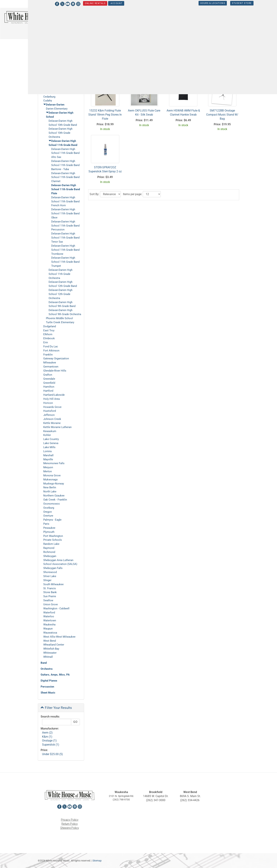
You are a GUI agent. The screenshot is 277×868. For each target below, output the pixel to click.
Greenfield (49, 383)
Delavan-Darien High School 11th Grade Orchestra (61, 274)
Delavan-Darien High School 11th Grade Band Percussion (65, 226)
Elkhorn (48, 334)
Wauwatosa (50, 633)
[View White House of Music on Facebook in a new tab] (40, 3)
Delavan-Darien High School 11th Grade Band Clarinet (65, 177)
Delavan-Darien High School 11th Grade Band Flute (66, 189)
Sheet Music (48, 693)
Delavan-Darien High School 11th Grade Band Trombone (65, 250)
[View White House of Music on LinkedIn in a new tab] (56, 3)
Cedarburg (49, 97)
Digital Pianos (49, 681)
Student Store (225, 3)
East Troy (49, 330)
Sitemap (97, 861)
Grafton (48, 375)
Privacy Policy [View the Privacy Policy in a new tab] (70, 820)
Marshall (48, 455)
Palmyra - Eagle (52, 520)
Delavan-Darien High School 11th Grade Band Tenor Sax (65, 238)
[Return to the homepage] (35, 17)
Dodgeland (50, 326)
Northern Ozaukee (54, 496)
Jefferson (49, 415)
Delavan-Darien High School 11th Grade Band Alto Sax (65, 153)
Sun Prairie (50, 596)
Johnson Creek (52, 419)
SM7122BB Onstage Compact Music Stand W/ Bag (222, 115)
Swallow (48, 600)
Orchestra (47, 669)
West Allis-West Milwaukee (59, 637)
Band (44, 663)
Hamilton (49, 387)
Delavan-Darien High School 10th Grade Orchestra (61, 133)
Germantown (51, 367)
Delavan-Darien (63, 44)
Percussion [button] (246, 19)
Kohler (47, 435)
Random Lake (51, 544)
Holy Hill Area (51, 399)
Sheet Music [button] (150, 29)
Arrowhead (50, 76)
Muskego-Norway (54, 484)
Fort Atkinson (51, 351)
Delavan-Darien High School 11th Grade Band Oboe (65, 213)
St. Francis (50, 588)
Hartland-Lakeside (54, 395)
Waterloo (49, 616)
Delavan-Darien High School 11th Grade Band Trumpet (65, 262)
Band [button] (146, 19)
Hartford (48, 391)
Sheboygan (50, 556)
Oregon (48, 512)
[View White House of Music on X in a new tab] (45, 3)
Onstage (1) (49, 741)
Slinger (47, 580)
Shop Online (52, 57)
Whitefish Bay (51, 649)
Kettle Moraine (52, 423)
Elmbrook (49, 338)
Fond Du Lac (51, 346)
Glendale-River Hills (55, 371)
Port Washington (53, 536)
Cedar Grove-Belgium (56, 93)
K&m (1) (47, 737)
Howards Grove (52, 407)
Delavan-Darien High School (86, 44)
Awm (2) (47, 733)
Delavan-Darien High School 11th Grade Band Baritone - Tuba (65, 165)
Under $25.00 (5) (52, 754)
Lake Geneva (51, 443)
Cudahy (48, 101)
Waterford (49, 613)
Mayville (48, 459)
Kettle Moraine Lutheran (57, 427)
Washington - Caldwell (56, 608)
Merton (48, 471)
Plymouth (49, 532)
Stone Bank (50, 592)
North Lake (50, 492)
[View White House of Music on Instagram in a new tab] (61, 3)
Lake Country (51, 439)
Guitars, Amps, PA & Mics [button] (194, 19)
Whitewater (50, 653)
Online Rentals (78, 3)
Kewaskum (50, 431)
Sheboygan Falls (53, 568)
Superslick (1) (51, 745)
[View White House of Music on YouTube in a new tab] (51, 3)
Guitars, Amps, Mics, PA (55, 675)
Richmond (49, 552)
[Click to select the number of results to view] (152, 71)
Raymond (49, 548)
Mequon (48, 467)
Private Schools (53, 540)
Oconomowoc (52, 504)
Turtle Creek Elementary (60, 322)
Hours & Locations (196, 3)
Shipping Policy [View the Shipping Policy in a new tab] (70, 828)
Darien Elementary (57, 109)
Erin (46, 342)
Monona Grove (52, 475)
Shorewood (50, 572)
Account (99, 3)
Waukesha (49, 625)
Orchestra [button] (164, 19)
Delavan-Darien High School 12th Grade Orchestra (61, 294)
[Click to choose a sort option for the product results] (110, 71)
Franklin (48, 355)
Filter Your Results (56, 708)
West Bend (50, 641)
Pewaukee (49, 528)
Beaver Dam (50, 80)
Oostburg (49, 508)
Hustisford (50, 411)
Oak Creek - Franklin (55, 500)
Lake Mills (49, 447)
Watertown (50, 620)
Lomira (47, 451)
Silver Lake (50, 576)
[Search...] (98, 19)
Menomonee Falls (54, 463)
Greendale (49, 379)
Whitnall (48, 657)
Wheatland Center (54, 645)
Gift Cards (47, 67)
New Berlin (50, 487)
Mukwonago (51, 480)
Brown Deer (50, 85)
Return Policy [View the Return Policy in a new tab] (70, 824)
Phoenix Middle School (59, 318)
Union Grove (51, 604)
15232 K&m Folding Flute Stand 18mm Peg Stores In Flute (105, 115)
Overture (48, 516)
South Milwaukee (53, 584)
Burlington (49, 89)
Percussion (47, 687)
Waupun (48, 629)
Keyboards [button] (225, 19)
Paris (46, 524)
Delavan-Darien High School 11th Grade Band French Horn (65, 201)
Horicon (48, 403)
